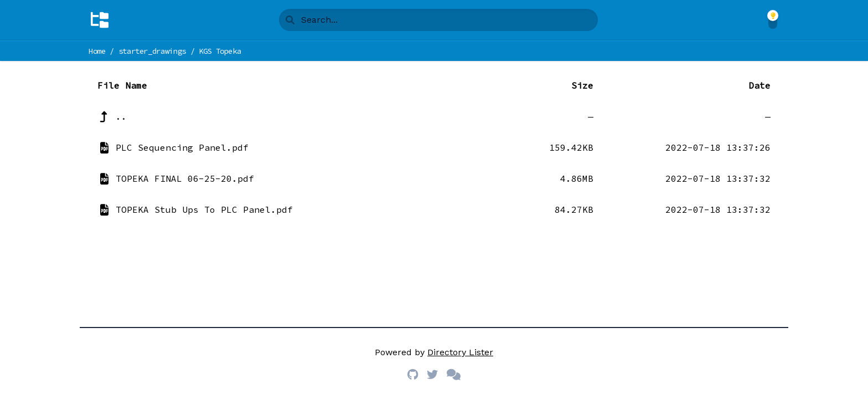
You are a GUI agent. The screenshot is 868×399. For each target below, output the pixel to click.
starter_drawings (152, 51)
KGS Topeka (220, 51)
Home (97, 51)
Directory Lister (460, 352)
